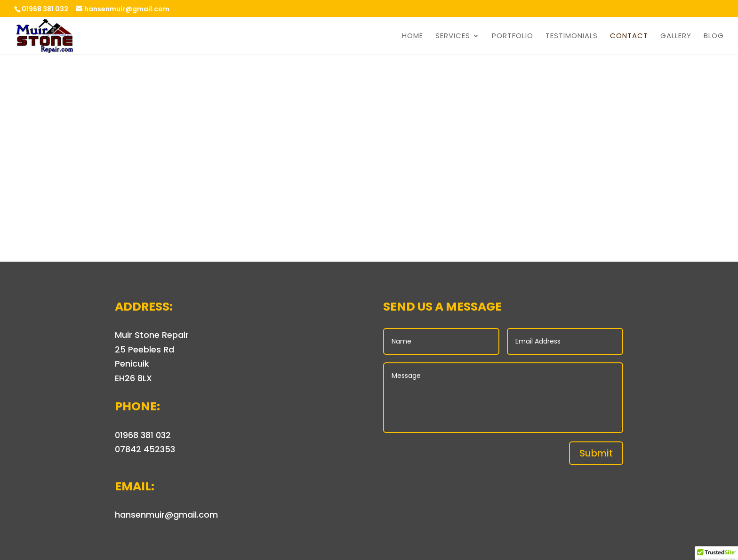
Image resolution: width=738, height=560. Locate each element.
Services (453, 36)
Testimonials (572, 36)
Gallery (676, 36)
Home (413, 36)
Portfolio (513, 36)
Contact (629, 36)
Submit (596, 453)
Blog (714, 36)
